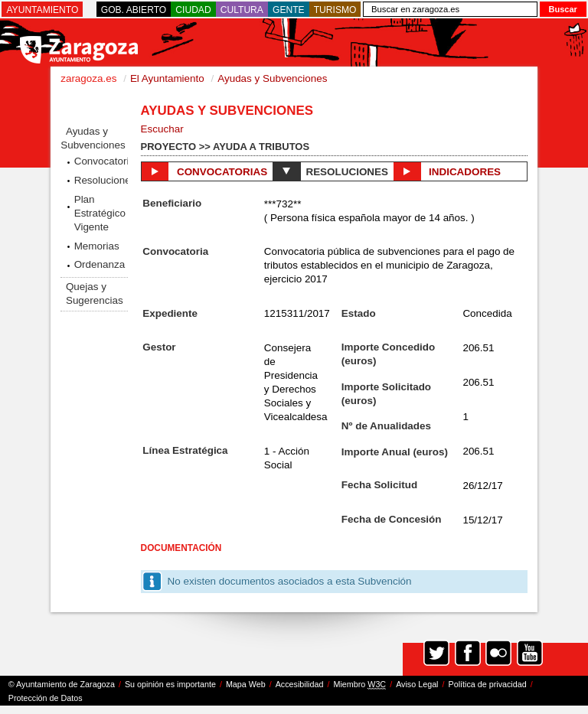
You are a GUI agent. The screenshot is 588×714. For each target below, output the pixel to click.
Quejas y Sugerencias (95, 293)
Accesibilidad (300, 684)
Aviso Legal (417, 684)
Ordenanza (100, 264)
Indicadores (447, 171)
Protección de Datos (46, 698)
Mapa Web (246, 684)
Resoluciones (101, 180)
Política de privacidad (488, 684)
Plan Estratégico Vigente (100, 213)
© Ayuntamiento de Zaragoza (62, 684)
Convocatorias (101, 161)
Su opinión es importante (170, 684)
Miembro (359, 685)
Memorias (97, 246)
